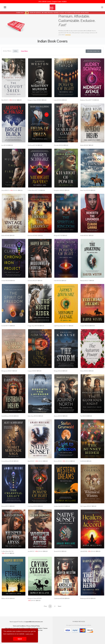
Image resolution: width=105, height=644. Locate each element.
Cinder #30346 (6, 281)
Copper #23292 (85, 326)
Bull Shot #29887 (33, 235)
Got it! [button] (20, 639)
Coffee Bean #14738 (7, 551)
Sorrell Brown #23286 (8, 416)
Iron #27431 (5, 145)
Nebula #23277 (85, 281)
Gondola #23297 (33, 281)
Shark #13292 (58, 551)
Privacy (29, 626)
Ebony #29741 (6, 506)
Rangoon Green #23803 (35, 100)
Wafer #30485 (6, 235)
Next (60, 606)
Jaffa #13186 (84, 551)
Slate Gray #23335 (85, 190)
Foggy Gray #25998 (34, 326)
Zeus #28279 (5, 190)
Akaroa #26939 (58, 416)
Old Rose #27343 (33, 145)
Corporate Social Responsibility (22, 628)
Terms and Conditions (19, 626)
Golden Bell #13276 (60, 506)
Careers (45, 628)
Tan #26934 (84, 416)
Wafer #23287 (84, 145)
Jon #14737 (31, 551)
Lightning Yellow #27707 (61, 326)
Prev (45, 606)
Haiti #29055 (58, 281)
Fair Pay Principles (37, 628)
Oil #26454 (83, 461)
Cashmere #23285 (59, 598)
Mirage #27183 (58, 235)
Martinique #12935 (86, 598)
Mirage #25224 (58, 371)
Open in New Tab (93, 51)
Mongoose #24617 (7, 371)
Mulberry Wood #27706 (87, 100)
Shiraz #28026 (85, 371)
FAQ (6, 628)
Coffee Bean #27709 (34, 190)
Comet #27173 (6, 326)
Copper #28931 (32, 371)
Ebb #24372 (5, 100)
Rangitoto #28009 (59, 190)
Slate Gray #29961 (33, 416)
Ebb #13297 (31, 461)
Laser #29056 (58, 100)
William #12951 (6, 598)
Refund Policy (36, 626)
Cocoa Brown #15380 (8, 461)
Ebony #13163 (58, 461)
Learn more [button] (29, 634)
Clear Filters (24, 51)
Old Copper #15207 (86, 506)
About (10, 628)
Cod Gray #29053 (33, 506)
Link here (68, 35)
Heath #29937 (84, 235)
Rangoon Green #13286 (35, 598)
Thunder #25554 (59, 145)
